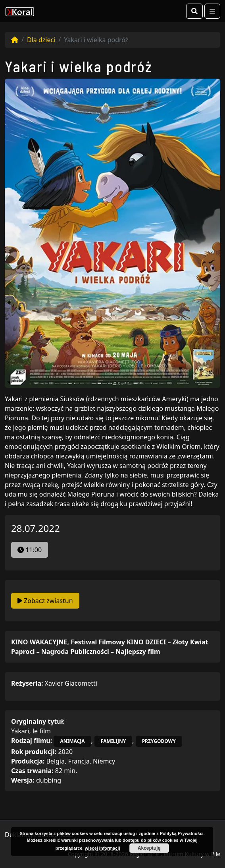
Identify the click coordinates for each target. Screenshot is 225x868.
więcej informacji (103, 848)
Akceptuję (149, 848)
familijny (113, 741)
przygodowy (159, 741)
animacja (72, 741)
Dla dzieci (41, 40)
